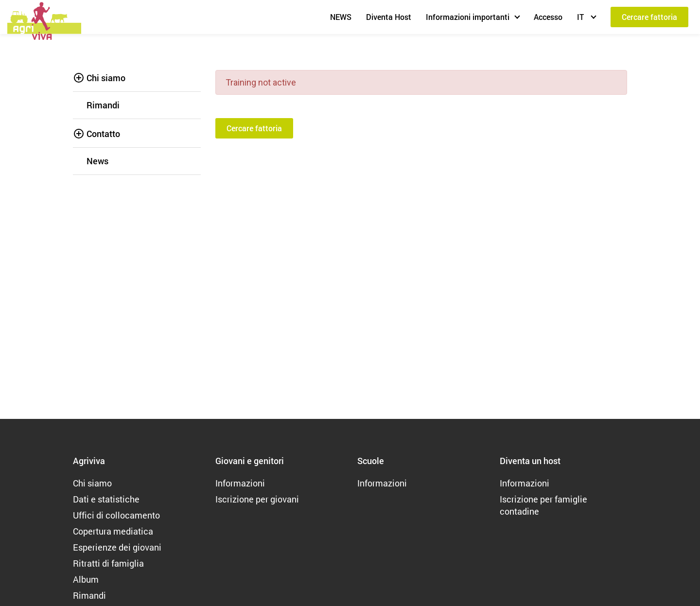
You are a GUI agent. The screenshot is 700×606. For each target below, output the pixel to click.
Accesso (548, 17)
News (97, 161)
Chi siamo (106, 78)
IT (581, 17)
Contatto (103, 134)
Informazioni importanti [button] (468, 17)
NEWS (341, 17)
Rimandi (103, 105)
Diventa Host (389, 17)
